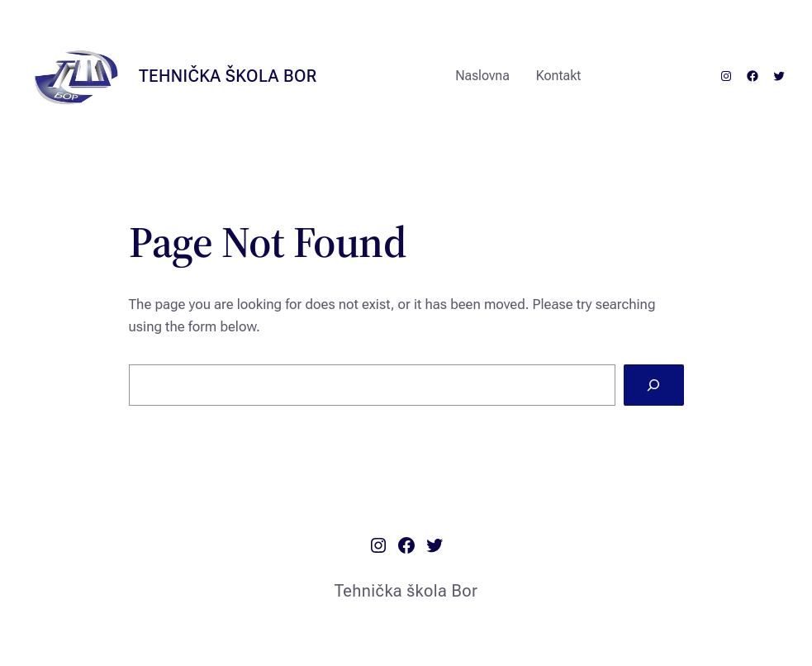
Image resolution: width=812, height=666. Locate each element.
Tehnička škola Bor (228, 76)
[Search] (654, 385)
